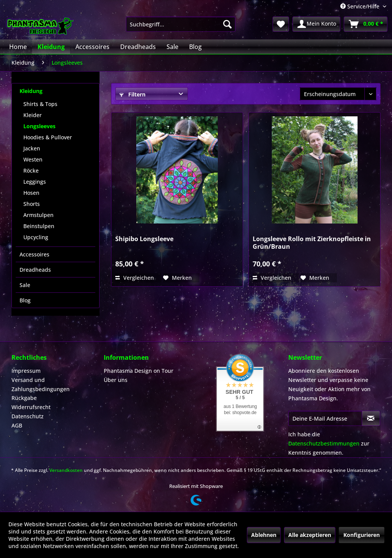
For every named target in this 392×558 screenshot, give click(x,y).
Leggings (35, 182)
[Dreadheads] (138, 47)
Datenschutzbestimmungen (324, 443)
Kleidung (31, 91)
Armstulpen (38, 215)
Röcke (31, 170)
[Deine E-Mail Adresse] (325, 418)
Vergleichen (135, 278)
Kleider (33, 115)
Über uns (116, 380)
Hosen (31, 193)
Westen (33, 159)
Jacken (32, 148)
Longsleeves (39, 126)
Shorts (32, 204)
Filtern (132, 94)
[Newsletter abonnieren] (371, 418)
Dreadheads (35, 270)
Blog (25, 300)
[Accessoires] (92, 47)
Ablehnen (264, 535)
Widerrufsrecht (31, 407)
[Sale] (172, 47)
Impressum (26, 371)
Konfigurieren (362, 535)
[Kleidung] (51, 47)
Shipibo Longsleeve (144, 239)
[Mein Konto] (316, 24)
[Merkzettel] (281, 24)
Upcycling (36, 237)
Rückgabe (24, 398)
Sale (25, 285)
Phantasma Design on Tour (139, 371)
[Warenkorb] (366, 24)
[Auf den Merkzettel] (177, 278)
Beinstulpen (39, 226)
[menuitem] (181, 24)
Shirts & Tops (40, 104)
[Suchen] (227, 24)
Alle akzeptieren (310, 535)
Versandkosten (66, 470)
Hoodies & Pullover (48, 137)
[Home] (18, 47)
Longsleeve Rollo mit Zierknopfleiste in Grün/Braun (312, 243)
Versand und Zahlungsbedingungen (41, 384)
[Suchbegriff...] (181, 24)
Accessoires (34, 254)
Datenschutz (28, 416)
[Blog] (195, 47)
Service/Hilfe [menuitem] (361, 6)
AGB (17, 425)
